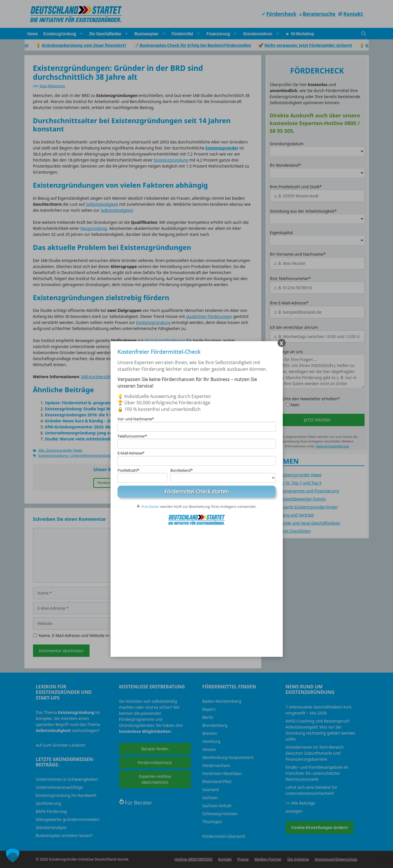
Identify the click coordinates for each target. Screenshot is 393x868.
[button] (13, 855)
